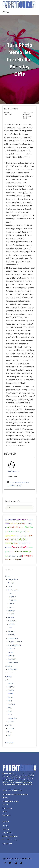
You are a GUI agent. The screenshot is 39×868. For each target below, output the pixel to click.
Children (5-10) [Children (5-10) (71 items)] (15, 556)
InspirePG (12, 614)
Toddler (11, 607)
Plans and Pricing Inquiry (10, 840)
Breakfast (11, 694)
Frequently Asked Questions (10, 836)
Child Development (14, 590)
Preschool (12, 604)
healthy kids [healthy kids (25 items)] (14, 540)
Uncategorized (9, 742)
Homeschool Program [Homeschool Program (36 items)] (13, 559)
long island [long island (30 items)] (19, 536)
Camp (10, 586)
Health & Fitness (7, 808)
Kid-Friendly (11, 704)
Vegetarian (11, 722)
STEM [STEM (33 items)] (7, 523)
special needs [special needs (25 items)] (13, 524)
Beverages (11, 690)
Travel (11, 628)
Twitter (10, 863)
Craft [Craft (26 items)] (26, 523)
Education (11, 617)
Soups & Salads (13, 718)
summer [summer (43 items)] (8, 547)
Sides (10, 711)
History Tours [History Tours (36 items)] (10, 520)
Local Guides (12, 649)
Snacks (10, 715)
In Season (11, 728)
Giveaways (8, 676)
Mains (10, 708)
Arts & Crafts (9, 666)
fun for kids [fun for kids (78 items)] (15, 527)
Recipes (7, 680)
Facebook (5, 863)
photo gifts (28, 117)
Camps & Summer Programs (11, 801)
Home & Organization (14, 645)
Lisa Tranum (13, 109)
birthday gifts (26, 115)
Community (12, 611)
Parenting (11, 652)
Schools (5, 812)
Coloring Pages (13, 669)
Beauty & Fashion (13, 579)
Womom (11, 739)
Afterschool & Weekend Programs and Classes (15, 794)
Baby (11, 593)
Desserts (10, 697)
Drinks (10, 701)
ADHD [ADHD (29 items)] (12, 552)
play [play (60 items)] (23, 523)
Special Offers (6, 815)
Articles (7, 576)
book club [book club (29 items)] (26, 536)
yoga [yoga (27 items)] (19, 523)
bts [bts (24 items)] (8, 528)
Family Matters (12, 621)
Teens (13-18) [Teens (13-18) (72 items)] (24, 543)
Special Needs (12, 659)
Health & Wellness (13, 638)
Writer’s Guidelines (8, 833)
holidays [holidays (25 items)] (30, 520)
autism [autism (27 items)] (16, 543)
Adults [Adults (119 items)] (17, 552)
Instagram (16, 863)
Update (10, 735)
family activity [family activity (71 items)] (21, 520)
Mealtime (12, 624)
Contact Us (6, 829)
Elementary (12, 597)
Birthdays (8, 114)
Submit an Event (7, 843)
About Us (5, 826)
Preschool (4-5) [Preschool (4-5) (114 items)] (20, 547)
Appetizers (11, 683)
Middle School (13, 600)
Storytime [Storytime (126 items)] (27, 556)
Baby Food (11, 687)
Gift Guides (11, 631)
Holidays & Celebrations (15, 642)
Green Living (12, 635)
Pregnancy (11, 656)
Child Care (6, 805)
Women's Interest (13, 663)
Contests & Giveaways (11, 673)
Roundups (8, 725)
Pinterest (21, 863)
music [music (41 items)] (23, 527)
